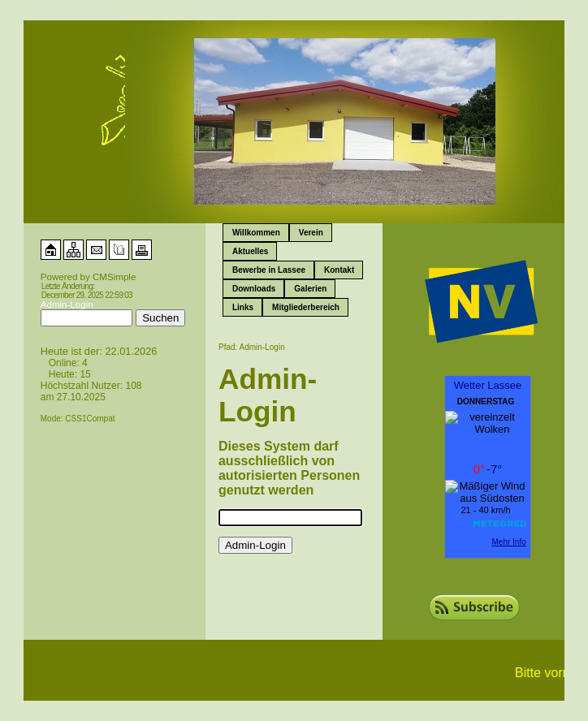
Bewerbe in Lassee (269, 270)
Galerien (310, 289)
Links (243, 307)
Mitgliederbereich (306, 307)
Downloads (254, 289)
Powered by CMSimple (89, 277)
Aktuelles (250, 251)
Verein (311, 233)
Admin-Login (67, 304)
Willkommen (256, 233)
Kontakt (339, 270)
